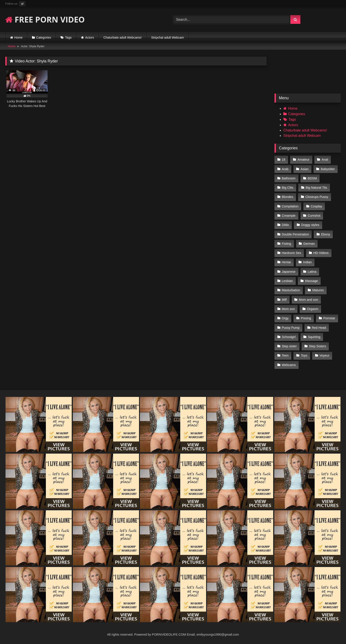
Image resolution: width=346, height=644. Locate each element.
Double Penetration (295, 234)
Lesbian (287, 281)
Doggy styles (310, 225)
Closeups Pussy (317, 197)
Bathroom (289, 178)
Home (18, 38)
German (309, 244)
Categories (44, 38)
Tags (68, 38)
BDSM (312, 178)
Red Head (319, 328)
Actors (90, 38)
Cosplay (316, 206)
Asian (305, 169)
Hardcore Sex (291, 253)
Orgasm (313, 309)
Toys (304, 355)
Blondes (288, 197)
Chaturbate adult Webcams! (123, 38)
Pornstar (329, 318)
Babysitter (328, 169)
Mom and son (308, 300)
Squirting (314, 337)
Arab (285, 169)
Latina (312, 272)
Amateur (303, 160)
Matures (318, 290)
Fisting (286, 244)
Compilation (290, 206)
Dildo (285, 225)
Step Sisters (318, 346)
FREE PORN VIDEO (45, 20)
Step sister (289, 346)
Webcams (289, 365)
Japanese (289, 272)
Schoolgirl (289, 337)
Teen (285, 355)
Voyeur (324, 355)
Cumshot (314, 216)
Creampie (289, 216)
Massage (311, 281)
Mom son (288, 309)
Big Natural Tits (316, 188)
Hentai (286, 262)
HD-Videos (321, 253)
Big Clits (288, 188)
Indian (307, 262)
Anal (325, 160)
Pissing (306, 318)
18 (284, 160)
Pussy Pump (291, 328)
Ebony (326, 234)
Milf (284, 300)
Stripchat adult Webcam (167, 38)
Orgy (285, 318)
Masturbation (291, 290)
